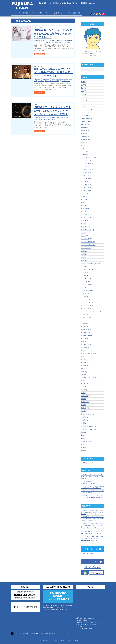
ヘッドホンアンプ (86, 302)
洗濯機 (83, 423)
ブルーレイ (84, 293)
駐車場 (83, 450)
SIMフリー (84, 124)
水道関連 (84, 417)
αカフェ (83, 151)
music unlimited (86, 109)
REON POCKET (86, 118)
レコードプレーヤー (87, 336)
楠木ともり (53, 81)
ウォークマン (85, 188)
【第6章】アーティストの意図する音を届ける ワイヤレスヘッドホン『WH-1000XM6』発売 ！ (52, 111)
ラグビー (84, 320)
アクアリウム (85, 160)
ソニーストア (37, 42)
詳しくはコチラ (39, 54)
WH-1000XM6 (59, 40)
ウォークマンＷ (86, 191)
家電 (82, 381)
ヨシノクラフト (86, 317)
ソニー (83, 236)
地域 (82, 369)
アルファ (84, 175)
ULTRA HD (84, 130)
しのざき (38, 40)
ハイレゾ (84, 272)
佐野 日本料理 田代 (87, 354)
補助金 (83, 432)
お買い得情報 (85, 209)
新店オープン (85, 402)
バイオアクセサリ (86, 269)
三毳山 (83, 342)
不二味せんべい (86, 345)
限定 (58, 81)
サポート (84, 221)
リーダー (84, 326)
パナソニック (85, 278)
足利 (60, 42)
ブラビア (84, 287)
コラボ (66, 79)
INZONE (84, 100)
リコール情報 (85, 330)
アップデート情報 (86, 169)
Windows (85, 136)
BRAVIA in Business (88, 290)
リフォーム (84, 333)
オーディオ (84, 197)
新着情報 (26, 13)
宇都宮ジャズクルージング (89, 378)
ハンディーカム (86, 284)
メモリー (84, 314)
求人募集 (84, 420)
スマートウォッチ (86, 230)
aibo (82, 91)
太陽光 (83, 372)
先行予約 (51, 42)
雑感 (82, 444)
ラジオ (83, 323)
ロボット (84, 339)
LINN (83, 106)
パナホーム (84, 281)
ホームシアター (86, 305)
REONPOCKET (86, 121)
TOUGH (83, 127)
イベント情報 (85, 185)
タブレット (84, 251)
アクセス (48, 13)
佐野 (82, 351)
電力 (82, 447)
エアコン (84, 194)
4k (82, 85)
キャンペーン (85, 212)
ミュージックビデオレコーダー (90, 311)
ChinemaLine (85, 97)
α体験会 (83, 154)
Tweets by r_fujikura (87, 553)
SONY (53, 40)
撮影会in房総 (85, 396)
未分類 (83, 411)
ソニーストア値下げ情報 (88, 242)
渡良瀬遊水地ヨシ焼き (87, 426)
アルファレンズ (86, 179)
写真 (82, 360)
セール (83, 233)
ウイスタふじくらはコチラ (73, 13)
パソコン (84, 275)
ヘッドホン (46, 40)
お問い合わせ (58, 13)
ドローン (84, 257)
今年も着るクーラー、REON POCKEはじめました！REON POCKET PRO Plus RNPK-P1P (92, 477)
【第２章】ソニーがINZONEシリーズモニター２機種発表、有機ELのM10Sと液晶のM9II (92, 512)
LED (82, 103)
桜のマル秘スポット (87, 414)
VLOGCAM (84, 139)
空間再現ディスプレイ (87, 429)
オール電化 (84, 200)
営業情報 (84, 366)
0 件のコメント (68, 42)
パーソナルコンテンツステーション (91, 263)
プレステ (84, 296)
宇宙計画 (84, 375)
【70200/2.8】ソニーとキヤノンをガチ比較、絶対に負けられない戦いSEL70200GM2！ (92, 532)
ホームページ (85, 308)
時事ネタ (84, 408)
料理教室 (84, 399)
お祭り (83, 206)
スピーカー (84, 227)
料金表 (41, 13)
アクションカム (86, 163)
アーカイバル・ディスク (88, 157)
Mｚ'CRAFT (85, 115)
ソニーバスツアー (86, 248)
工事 (82, 387)
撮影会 (83, 393)
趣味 (82, 435)
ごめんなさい (85, 215)
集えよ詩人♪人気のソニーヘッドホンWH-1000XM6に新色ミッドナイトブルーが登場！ (53, 72)
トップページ (16, 13)
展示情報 (84, 384)
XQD (83, 145)
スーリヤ (84, 224)
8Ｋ (82, 88)
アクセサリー (85, 166)
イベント (84, 182)
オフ (82, 203)
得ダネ (83, 390)
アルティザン (85, 172)
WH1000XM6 (68, 40)
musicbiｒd (84, 112)
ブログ (33, 13)
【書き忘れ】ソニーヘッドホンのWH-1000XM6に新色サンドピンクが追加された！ (53, 34)
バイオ (83, 266)
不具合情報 (84, 348)
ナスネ (83, 260)
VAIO (83, 133)
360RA (83, 82)
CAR (83, 94)
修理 (82, 357)
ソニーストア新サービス (88, 245)
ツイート (84, 254)
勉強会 (83, 363)
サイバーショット (86, 218)
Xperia (83, 142)
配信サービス (85, 441)
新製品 (56, 42)
